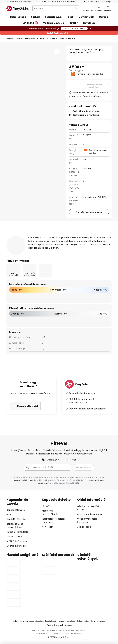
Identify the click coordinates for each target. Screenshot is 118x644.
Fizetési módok (14, 537)
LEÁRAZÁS (30, 23)
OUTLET (74, 23)
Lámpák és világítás (15, 39)
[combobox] (56, 9)
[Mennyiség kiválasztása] (73, 86)
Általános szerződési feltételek (71, 621)
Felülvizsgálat (90, 236)
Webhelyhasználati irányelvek (60, 625)
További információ (58, 236)
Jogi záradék (84, 527)
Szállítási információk (18, 541)
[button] (57, 52)
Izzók (27, 39)
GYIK (9, 515)
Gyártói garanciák (16, 546)
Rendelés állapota (16, 519)
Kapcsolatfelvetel (16, 510)
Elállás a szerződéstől (18, 532)
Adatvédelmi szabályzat (90, 514)
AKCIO (74, 28)
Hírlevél (46, 506)
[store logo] (18, 9)
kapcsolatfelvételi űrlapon (23, 480)
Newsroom (48, 527)
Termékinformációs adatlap (90, 74)
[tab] (22, 236)
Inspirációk (48, 519)
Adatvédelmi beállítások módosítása (29, 621)
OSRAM (87, 130)
